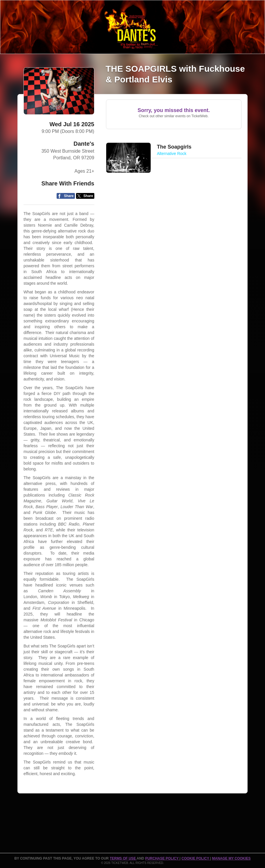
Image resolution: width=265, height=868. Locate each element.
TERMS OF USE (123, 858)
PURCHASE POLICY (162, 858)
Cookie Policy (196, 858)
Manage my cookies (231, 858)
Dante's (84, 144)
